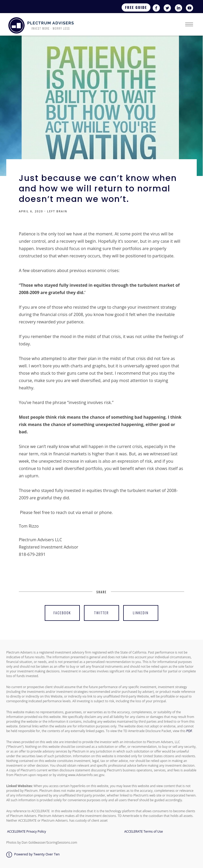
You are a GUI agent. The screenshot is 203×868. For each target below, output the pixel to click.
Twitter (101, 613)
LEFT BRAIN (57, 211)
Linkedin (141, 613)
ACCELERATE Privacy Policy (27, 831)
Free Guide (136, 7)
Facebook (62, 613)
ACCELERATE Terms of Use (143, 831)
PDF (189, 731)
